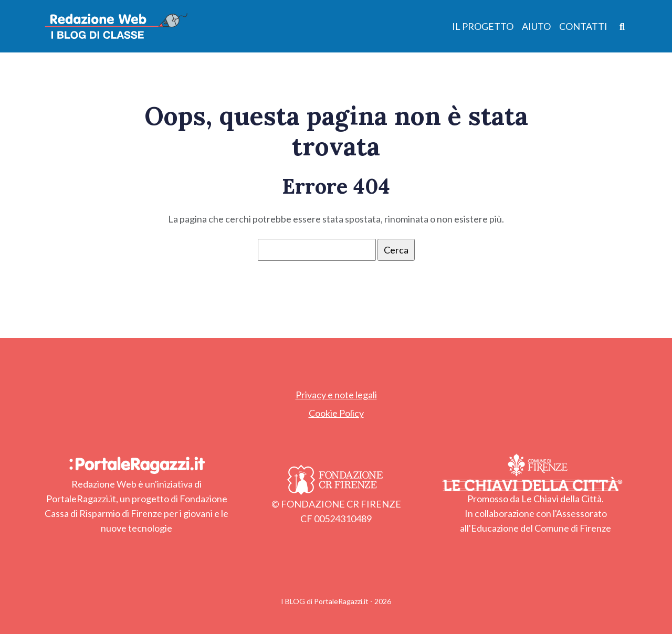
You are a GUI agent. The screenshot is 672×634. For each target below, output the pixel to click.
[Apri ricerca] (622, 26)
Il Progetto (483, 26)
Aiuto (536, 26)
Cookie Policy (336, 413)
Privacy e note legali (336, 395)
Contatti (583, 26)
